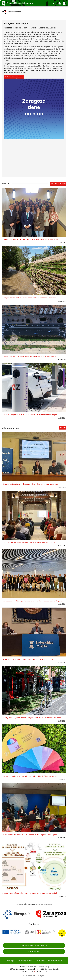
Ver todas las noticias (58, 184)
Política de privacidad (25, 961)
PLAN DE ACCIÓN (10, 77)
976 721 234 (43, 971)
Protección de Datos (55, 961)
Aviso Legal (10, 961)
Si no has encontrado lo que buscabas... (34, 945)
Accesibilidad (40, 961)
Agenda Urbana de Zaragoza (20, 3)
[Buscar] (55, 3)
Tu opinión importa (34, 952)
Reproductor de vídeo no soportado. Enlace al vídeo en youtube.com (34, 158)
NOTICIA (21, 77)
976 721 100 (29, 971)
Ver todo (63, 428)
